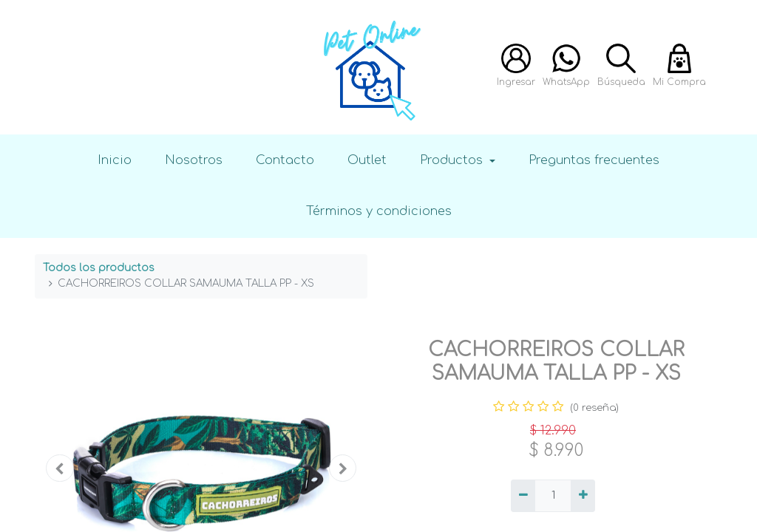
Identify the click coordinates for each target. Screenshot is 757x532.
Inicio (115, 160)
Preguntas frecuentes (594, 160)
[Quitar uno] (523, 496)
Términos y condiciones (379, 211)
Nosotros (194, 160)
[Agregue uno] (583, 496)
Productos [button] (453, 160)
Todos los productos (99, 268)
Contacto (285, 160)
